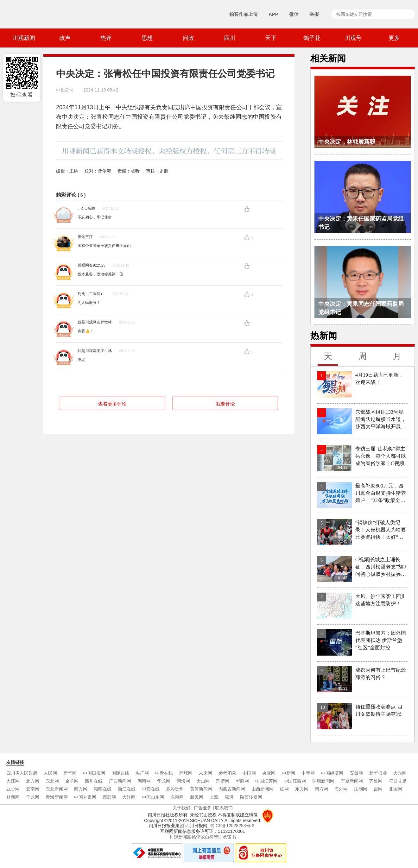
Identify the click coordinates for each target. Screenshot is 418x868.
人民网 (50, 773)
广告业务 (203, 808)
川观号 (353, 38)
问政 (188, 38)
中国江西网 (295, 781)
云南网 (33, 789)
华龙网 (164, 781)
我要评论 (225, 404)
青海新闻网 (57, 797)
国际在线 (120, 773)
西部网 (109, 797)
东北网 (52, 781)
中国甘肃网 (85, 797)
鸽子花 (312, 38)
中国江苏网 (266, 781)
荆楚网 (223, 781)
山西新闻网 (263, 789)
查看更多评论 (112, 404)
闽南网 (144, 781)
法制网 (361, 789)
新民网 (197, 797)
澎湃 (229, 797)
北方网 (33, 781)
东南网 (177, 797)
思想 (147, 38)
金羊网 (72, 781)
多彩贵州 (175, 789)
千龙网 (33, 797)
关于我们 (181, 808)
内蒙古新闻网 (232, 789)
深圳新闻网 (323, 781)
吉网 (378, 789)
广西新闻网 (120, 781)
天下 (271, 38)
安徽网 (356, 773)
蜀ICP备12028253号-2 (232, 826)
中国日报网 (94, 773)
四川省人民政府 (22, 773)
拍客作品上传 (244, 14)
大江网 (13, 781)
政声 (65, 38)
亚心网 (13, 789)
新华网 (70, 773)
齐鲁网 (376, 781)
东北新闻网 (57, 789)
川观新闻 (24, 38)
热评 (106, 38)
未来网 (206, 773)
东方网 (302, 789)
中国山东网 (153, 797)
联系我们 (224, 808)
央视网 (269, 773)
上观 (214, 797)
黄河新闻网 (201, 789)
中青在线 (164, 773)
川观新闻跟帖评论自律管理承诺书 (203, 837)
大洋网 (129, 797)
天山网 (203, 781)
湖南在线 (103, 789)
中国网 (249, 773)
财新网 (13, 797)
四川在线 (94, 781)
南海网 (183, 781)
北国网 (396, 789)
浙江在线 (127, 789)
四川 (230, 38)
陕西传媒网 (251, 797)
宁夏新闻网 (352, 781)
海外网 (341, 789)
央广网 (142, 773)
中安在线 (151, 789)
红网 (284, 789)
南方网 (81, 789)
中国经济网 (332, 773)
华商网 (242, 781)
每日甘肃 (398, 781)
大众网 (400, 773)
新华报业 (378, 773)
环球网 (186, 773)
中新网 (288, 773)
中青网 (308, 773)
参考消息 (227, 773)
